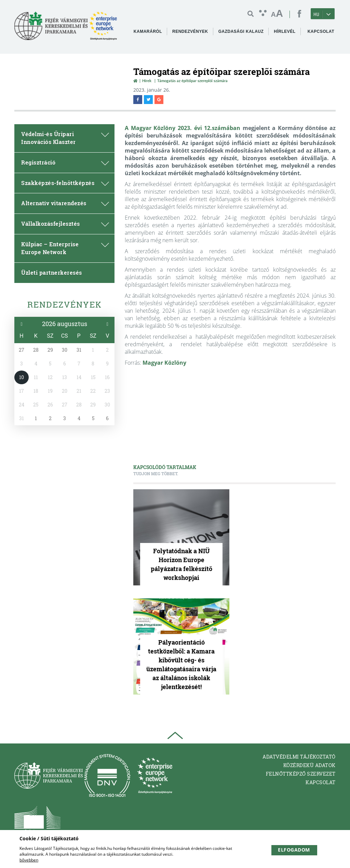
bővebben (29, 860)
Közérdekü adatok (309, 765)
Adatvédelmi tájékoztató (299, 757)
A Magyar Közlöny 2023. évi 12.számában (183, 128)
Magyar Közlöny (164, 363)
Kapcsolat (321, 782)
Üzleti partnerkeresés (52, 273)
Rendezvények (65, 305)
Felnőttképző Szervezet (301, 774)
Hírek (147, 81)
